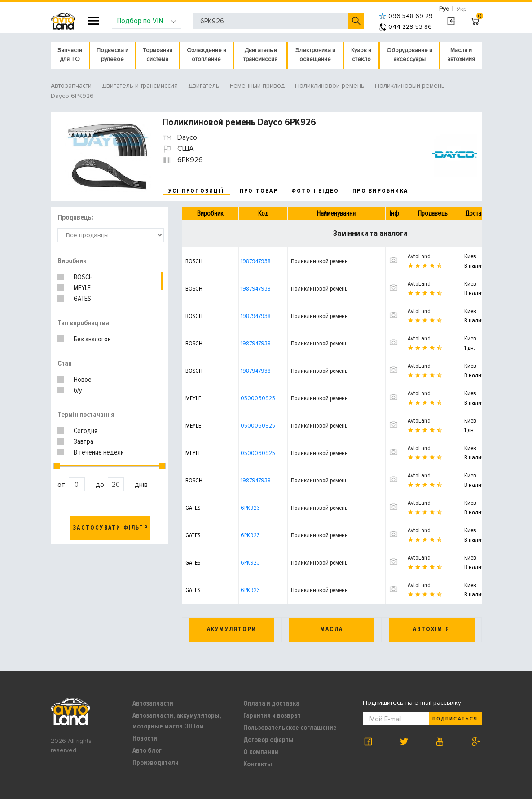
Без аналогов (92, 339)
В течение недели (99, 452)
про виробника (380, 191)
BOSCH (83, 277)
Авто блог (147, 750)
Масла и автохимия (461, 55)
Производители (156, 763)
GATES (82, 299)
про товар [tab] (259, 191)
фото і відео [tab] (315, 191)
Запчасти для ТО (70, 55)
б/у (78, 390)
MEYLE (82, 288)
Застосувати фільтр (110, 528)
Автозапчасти (153, 703)
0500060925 (258, 398)
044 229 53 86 (405, 27)
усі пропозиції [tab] (196, 191)
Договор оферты (268, 740)
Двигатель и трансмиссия (260, 55)
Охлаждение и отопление (207, 55)
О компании (261, 752)
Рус (444, 9)
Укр (462, 9)
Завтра (84, 441)
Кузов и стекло (361, 55)
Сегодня (86, 431)
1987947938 (256, 261)
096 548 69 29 (406, 16)
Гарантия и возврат (272, 715)
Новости (145, 738)
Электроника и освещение (315, 55)
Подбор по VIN (147, 21)
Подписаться (455, 719)
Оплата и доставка (271, 703)
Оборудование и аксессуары (409, 55)
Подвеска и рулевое (112, 55)
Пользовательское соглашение (290, 728)
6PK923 (250, 508)
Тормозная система (157, 55)
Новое (83, 380)
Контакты (258, 764)
